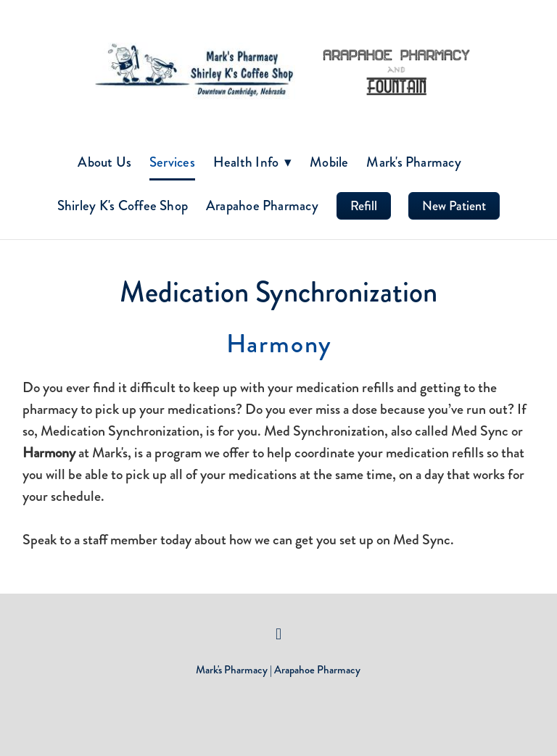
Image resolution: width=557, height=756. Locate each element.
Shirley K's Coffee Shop (123, 205)
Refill (364, 206)
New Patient (454, 206)
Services (172, 162)
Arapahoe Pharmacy (262, 205)
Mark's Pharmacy (414, 162)
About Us (104, 162)
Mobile (329, 162)
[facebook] (278, 634)
